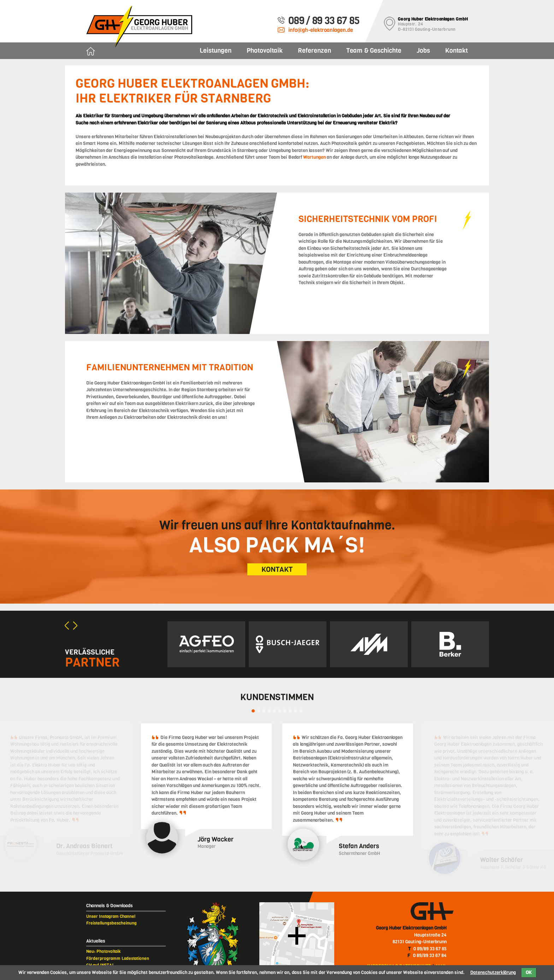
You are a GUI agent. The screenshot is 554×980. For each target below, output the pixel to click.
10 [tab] (301, 711)
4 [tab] (269, 711)
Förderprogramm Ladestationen (118, 958)
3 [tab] (264, 711)
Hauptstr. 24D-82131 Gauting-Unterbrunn (433, 24)
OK (529, 972)
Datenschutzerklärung (493, 972)
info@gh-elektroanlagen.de (321, 30)
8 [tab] (290, 711)
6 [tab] (280, 711)
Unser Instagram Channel (111, 916)
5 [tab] (274, 711)
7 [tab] (285, 711)
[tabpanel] (206, 790)
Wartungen (314, 157)
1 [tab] (253, 711)
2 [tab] (258, 711)
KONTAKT (277, 570)
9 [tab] (296, 711)
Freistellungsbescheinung (111, 923)
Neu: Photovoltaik (104, 951)
